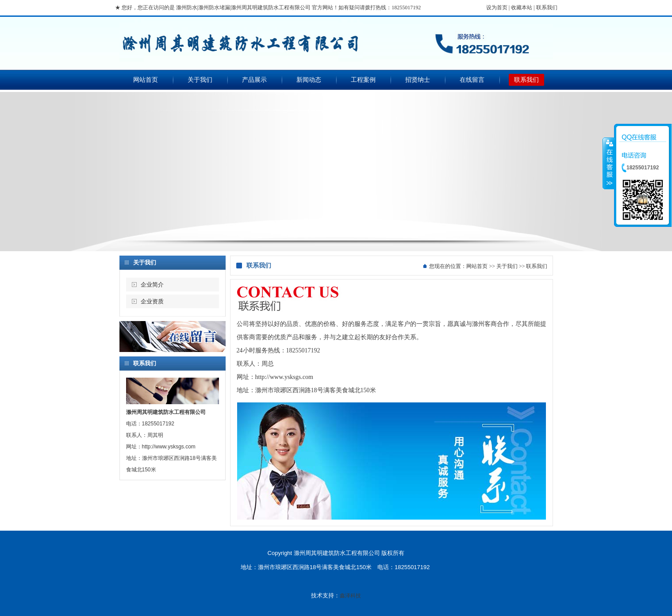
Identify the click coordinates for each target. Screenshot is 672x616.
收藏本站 (522, 8)
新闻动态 (309, 80)
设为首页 (497, 8)
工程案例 (363, 80)
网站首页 (146, 80)
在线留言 (472, 80)
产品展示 (254, 80)
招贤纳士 (418, 80)
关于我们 (200, 80)
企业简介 (152, 285)
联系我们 (547, 8)
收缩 (609, 163)
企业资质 (152, 301)
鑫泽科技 (350, 596)
